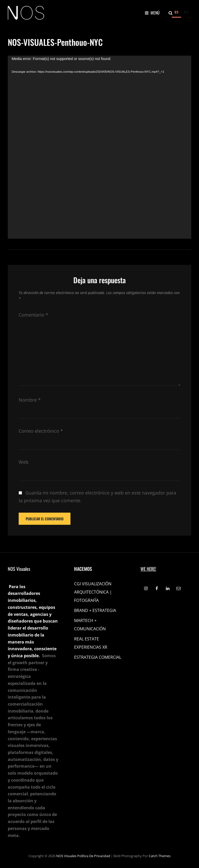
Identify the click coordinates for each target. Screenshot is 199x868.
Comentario (33, 315)
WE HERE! (148, 569)
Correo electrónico (41, 431)
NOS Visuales (66, 856)
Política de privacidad (94, 856)
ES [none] (176, 12)
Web (24, 462)
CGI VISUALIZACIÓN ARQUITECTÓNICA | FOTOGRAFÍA (93, 592)
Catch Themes (160, 856)
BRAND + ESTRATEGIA (95, 610)
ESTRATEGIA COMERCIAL (98, 657)
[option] (186, 13)
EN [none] (186, 12)
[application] (99, 147)
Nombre (30, 400)
